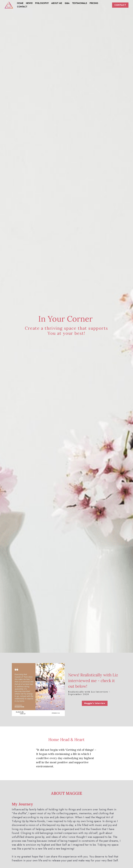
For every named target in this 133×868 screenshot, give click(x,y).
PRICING (94, 3)
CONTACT (22, 7)
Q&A (67, 3)
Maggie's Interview (95, 703)
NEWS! (29, 3)
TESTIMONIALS (80, 3)
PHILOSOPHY (42, 3)
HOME (20, 3)
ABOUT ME (57, 3)
